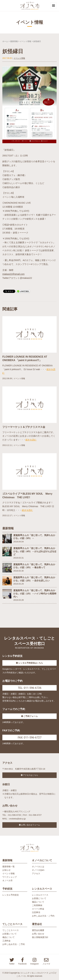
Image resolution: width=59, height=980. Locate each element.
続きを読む (31, 440)
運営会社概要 (38, 930)
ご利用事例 (37, 905)
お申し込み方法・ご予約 (43, 916)
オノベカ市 (7, 880)
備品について (38, 902)
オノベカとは (38, 867)
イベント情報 (25, 41)
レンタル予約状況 (11, 895)
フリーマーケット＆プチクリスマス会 (24, 427)
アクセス (36, 874)
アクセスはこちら (31, 775)
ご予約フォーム (31, 716)
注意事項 (36, 912)
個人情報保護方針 (40, 937)
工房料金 (6, 941)
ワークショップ (10, 877)
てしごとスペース (11, 930)
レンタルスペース (40, 895)
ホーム (5, 41)
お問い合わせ (38, 934)
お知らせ (6, 870)
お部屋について (39, 898)
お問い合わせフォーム (31, 825)
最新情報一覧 (8, 867)
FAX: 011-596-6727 (30, 737)
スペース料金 (38, 909)
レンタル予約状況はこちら (31, 663)
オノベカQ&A (38, 870)
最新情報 (14, 41)
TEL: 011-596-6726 (30, 688)
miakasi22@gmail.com (13, 274)
